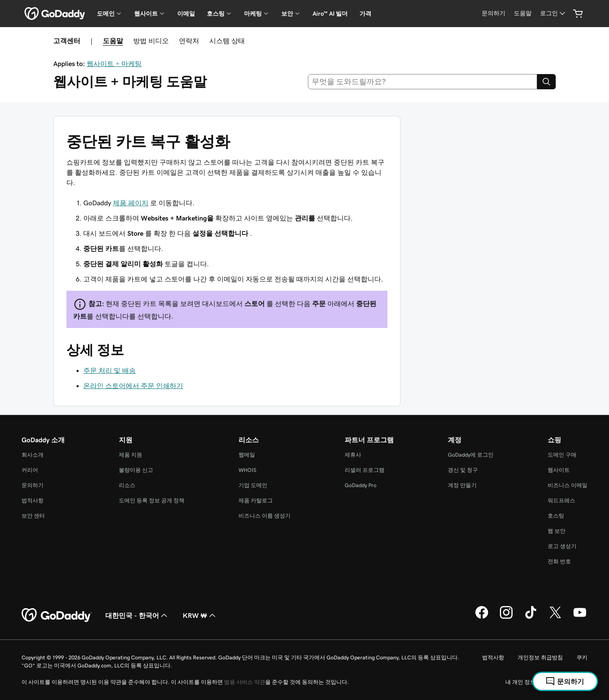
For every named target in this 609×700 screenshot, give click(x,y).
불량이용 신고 (136, 470)
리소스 (127, 485)
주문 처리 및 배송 (110, 370)
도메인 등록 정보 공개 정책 (152, 500)
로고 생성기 (562, 546)
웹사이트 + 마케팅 (114, 63)
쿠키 (582, 657)
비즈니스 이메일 (568, 485)
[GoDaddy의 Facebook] (482, 617)
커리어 (30, 470)
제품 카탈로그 (256, 500)
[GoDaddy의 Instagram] (506, 617)
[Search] (546, 82)
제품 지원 (130, 455)
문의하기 (33, 485)
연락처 (189, 41)
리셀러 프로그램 (365, 470)
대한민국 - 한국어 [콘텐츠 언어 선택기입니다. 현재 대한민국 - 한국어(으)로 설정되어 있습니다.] (137, 615)
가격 (365, 14)
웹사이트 (559, 470)
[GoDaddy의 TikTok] (531, 617)
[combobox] (423, 82)
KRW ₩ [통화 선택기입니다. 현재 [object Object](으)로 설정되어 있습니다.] (200, 615)
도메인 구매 (562, 455)
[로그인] (553, 13)
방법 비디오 (151, 41)
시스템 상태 (227, 41)
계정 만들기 (462, 485)
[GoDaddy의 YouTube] (580, 617)
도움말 (113, 41)
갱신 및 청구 (463, 470)
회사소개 (33, 455)
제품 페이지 (131, 203)
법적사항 (33, 500)
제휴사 (353, 455)
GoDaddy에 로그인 (471, 455)
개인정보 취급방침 (540, 657)
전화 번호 (559, 561)
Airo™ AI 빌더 (330, 14)
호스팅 (556, 516)
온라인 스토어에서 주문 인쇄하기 (133, 386)
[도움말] (523, 13)
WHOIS (247, 470)
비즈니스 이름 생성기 (265, 516)
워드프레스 (561, 500)
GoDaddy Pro (361, 485)
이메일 (186, 14)
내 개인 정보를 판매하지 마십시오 (546, 682)
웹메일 (247, 455)
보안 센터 (33, 516)
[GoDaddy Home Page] (57, 615)
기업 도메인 (253, 485)
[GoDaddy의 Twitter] (555, 617)
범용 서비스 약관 (245, 682)
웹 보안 (557, 531)
